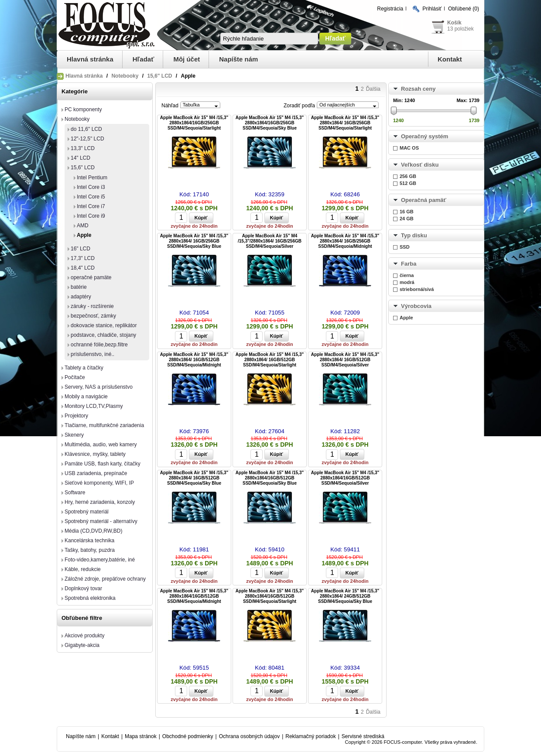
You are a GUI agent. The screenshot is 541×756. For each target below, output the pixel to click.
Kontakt (450, 59)
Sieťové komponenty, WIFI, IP (99, 483)
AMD (83, 226)
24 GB (407, 219)
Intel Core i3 (91, 187)
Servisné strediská (363, 736)
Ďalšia (373, 89)
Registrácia (390, 9)
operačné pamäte (91, 277)
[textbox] (269, 39)
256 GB (408, 176)
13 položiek (461, 29)
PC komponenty (83, 109)
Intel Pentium (92, 178)
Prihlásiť (432, 9)
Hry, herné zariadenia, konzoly (100, 502)
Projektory (76, 416)
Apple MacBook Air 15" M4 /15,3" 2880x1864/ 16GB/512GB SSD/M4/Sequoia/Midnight (194, 360)
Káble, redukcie (83, 569)
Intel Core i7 (91, 206)
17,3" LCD (83, 258)
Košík (454, 23)
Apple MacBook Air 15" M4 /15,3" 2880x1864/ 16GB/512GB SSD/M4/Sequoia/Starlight (270, 360)
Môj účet (187, 59)
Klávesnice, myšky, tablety (95, 454)
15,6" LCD (159, 76)
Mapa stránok (141, 736)
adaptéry (81, 297)
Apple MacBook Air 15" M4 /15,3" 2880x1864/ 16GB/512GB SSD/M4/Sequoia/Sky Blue (194, 478)
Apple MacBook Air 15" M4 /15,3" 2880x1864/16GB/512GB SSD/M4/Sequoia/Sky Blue (270, 478)
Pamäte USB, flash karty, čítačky (103, 464)
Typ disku (414, 235)
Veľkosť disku (420, 165)
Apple (84, 235)
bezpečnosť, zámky (93, 316)
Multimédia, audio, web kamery (101, 445)
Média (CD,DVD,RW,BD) (93, 531)
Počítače (75, 377)
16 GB (407, 212)
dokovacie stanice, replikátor (104, 325)
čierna (407, 275)
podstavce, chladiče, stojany (103, 335)
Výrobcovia (416, 306)
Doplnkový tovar (83, 588)
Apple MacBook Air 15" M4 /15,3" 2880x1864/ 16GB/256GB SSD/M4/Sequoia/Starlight (345, 123)
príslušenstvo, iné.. (92, 354)
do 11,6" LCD (86, 129)
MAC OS (409, 148)
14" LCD (80, 158)
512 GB (408, 183)
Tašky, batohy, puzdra (90, 550)
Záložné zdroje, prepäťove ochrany (105, 579)
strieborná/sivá (417, 289)
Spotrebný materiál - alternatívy (101, 521)
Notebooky (125, 76)
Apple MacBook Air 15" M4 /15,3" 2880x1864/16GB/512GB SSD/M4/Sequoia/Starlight (270, 596)
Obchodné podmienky (188, 736)
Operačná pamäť (424, 200)
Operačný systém (425, 136)
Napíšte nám (238, 59)
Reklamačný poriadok (310, 736)
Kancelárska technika (89, 540)
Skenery (74, 435)
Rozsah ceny (418, 89)
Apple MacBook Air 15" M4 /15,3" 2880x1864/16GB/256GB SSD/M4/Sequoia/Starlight (194, 123)
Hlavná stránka (90, 59)
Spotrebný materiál (87, 512)
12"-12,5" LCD (87, 139)
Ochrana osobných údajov (249, 736)
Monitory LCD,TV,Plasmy (94, 406)
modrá (407, 282)
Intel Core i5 (91, 197)
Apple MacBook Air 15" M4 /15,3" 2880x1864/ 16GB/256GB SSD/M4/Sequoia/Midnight (345, 241)
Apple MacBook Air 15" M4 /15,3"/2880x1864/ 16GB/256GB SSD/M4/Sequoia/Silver (270, 241)
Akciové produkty (84, 636)
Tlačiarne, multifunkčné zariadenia (104, 425)
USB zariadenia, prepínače (96, 473)
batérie (79, 287)
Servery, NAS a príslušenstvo (99, 387)
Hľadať (144, 59)
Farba (409, 264)
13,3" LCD (83, 148)
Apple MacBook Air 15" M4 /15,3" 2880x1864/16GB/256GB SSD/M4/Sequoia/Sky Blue (270, 123)
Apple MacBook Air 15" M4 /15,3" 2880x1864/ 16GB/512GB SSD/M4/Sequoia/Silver (345, 360)
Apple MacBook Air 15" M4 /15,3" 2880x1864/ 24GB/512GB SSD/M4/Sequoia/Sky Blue (345, 596)
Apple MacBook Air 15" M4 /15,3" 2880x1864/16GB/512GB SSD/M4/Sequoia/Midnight (194, 596)
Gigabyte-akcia (82, 645)
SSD (405, 247)
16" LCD (80, 249)
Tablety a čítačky (84, 368)
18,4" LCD (83, 268)
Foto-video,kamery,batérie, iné (100, 560)
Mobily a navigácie (86, 397)
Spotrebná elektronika (90, 598)
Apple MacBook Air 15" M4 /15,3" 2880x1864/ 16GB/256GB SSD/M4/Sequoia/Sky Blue (194, 241)
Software (75, 493)
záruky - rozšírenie (92, 306)
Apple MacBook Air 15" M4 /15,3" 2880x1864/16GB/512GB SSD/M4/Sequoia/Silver (345, 478)
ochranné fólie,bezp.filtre (99, 345)
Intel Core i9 (91, 216)
